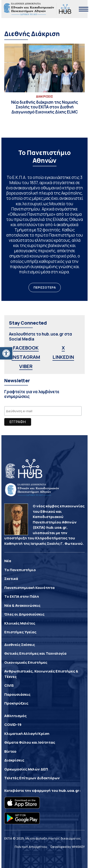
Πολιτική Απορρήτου (31, 847)
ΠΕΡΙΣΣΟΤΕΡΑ (45, 287)
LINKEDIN (63, 357)
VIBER (26, 366)
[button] (6, 353)
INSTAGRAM (26, 357)
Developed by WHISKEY (68, 847)
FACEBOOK (26, 348)
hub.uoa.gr (69, 791)
